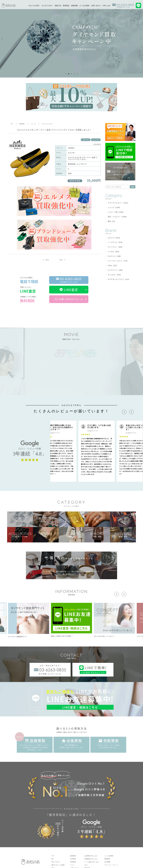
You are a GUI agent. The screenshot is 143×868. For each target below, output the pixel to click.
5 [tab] (77, 74)
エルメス (86, 140)
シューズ (96, 140)
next (61, 260)
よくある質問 (84, 5)
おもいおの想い (34, 5)
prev (47, 260)
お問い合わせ (96, 5)
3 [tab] (71, 74)
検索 (133, 187)
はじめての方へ (47, 5)
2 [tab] (69, 74)
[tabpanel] (71, 39)
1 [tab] (66, 74)
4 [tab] (74, 74)
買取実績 (74, 5)
